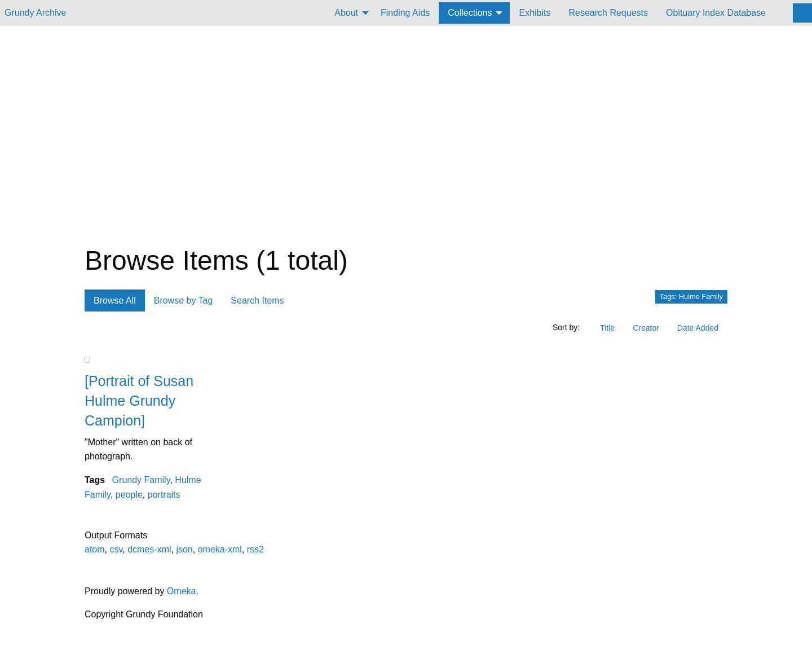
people (129, 495)
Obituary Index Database (716, 13)
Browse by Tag (184, 300)
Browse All (115, 300)
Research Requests (608, 13)
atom (95, 549)
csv (116, 549)
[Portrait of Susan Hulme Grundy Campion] (139, 401)
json (184, 549)
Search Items (257, 300)
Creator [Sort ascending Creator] (646, 328)
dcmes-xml (149, 549)
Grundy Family (141, 480)
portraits (164, 495)
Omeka (182, 591)
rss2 (255, 549)
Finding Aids (405, 13)
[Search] (802, 13)
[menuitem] (348, 13)
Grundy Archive (35, 13)
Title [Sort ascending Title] (607, 328)
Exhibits (535, 13)
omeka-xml (220, 549)
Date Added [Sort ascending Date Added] (698, 328)
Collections (470, 13)
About (346, 13)
